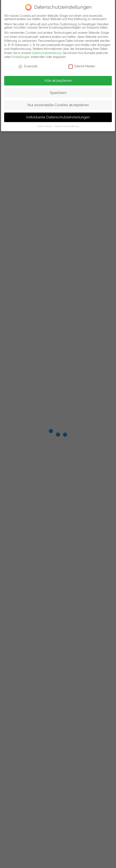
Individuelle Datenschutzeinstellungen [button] (58, 117)
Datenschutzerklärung (47, 53)
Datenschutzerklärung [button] (67, 126)
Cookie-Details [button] (45, 126)
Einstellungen (21, 57)
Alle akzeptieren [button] (58, 80)
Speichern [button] (58, 93)
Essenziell (28, 66)
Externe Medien (82, 66)
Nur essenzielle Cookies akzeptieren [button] (58, 105)
